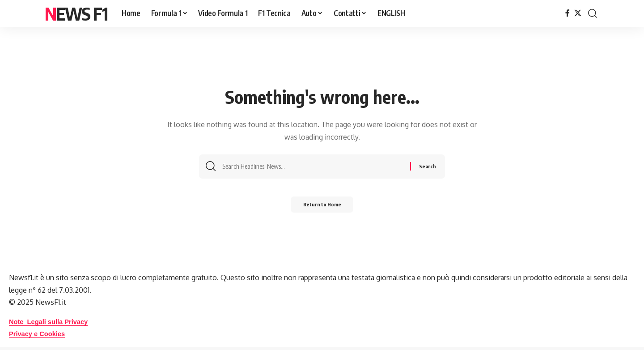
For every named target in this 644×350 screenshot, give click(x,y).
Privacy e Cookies (40, 334)
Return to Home (322, 207)
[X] (578, 13)
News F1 (76, 13)
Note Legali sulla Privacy (52, 322)
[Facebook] (568, 13)
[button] (593, 13)
